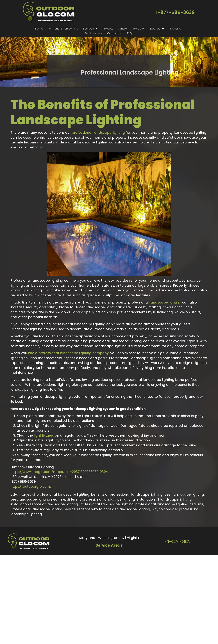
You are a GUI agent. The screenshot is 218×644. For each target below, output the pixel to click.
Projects (108, 29)
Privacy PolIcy (177, 541)
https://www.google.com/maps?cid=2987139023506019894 (59, 472)
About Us (156, 29)
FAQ (129, 33)
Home (39, 29)
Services (90, 29)
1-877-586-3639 (175, 12)
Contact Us (115, 33)
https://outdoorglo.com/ (31, 486)
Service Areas (94, 33)
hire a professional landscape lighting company (68, 353)
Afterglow (138, 29)
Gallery (122, 29)
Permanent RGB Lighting (63, 29)
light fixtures (44, 435)
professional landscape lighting (98, 133)
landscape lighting (165, 302)
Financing (175, 29)
